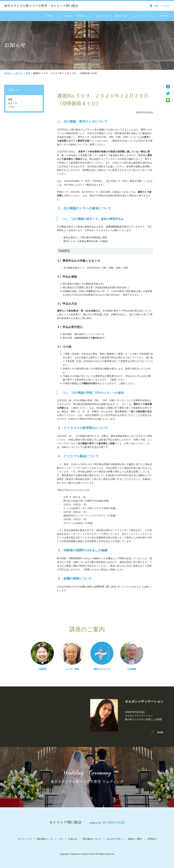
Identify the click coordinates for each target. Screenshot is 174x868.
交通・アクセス (162, 6)
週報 (28, 73)
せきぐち (13, 103)
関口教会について (85, 16)
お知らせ (68, 16)
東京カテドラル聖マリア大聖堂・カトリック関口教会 (41, 6)
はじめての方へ (104, 16)
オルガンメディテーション (144, 16)
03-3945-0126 (114, 822)
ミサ (58, 16)
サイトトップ (25, 839)
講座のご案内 (121, 16)
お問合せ (164, 16)
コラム (11, 107)
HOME (49, 16)
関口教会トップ (45, 839)
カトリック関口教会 (65, 822)
